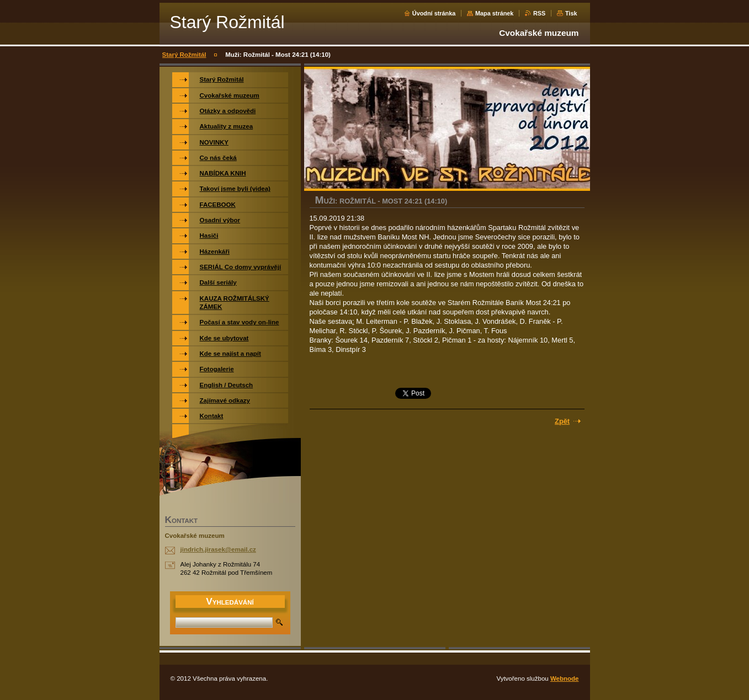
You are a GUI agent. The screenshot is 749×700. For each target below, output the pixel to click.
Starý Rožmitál (184, 55)
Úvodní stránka (434, 13)
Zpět (562, 421)
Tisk (571, 13)
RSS (539, 13)
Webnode (565, 678)
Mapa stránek (495, 13)
